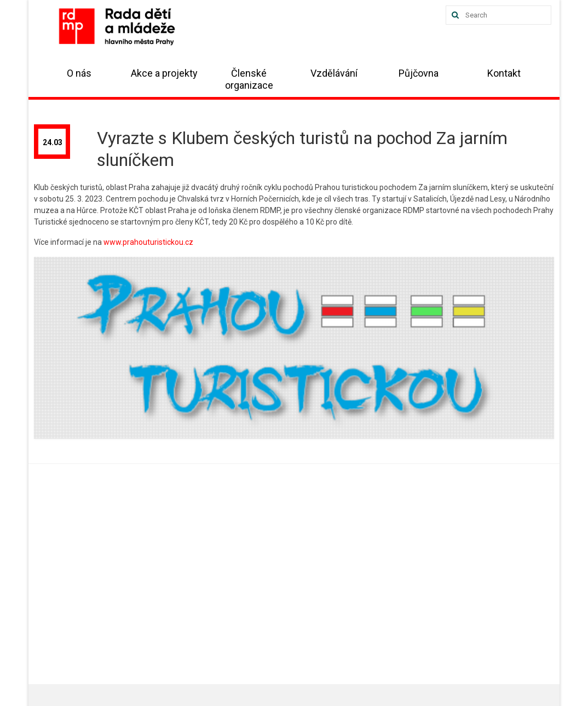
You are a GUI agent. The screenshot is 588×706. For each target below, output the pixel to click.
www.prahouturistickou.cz (148, 242)
